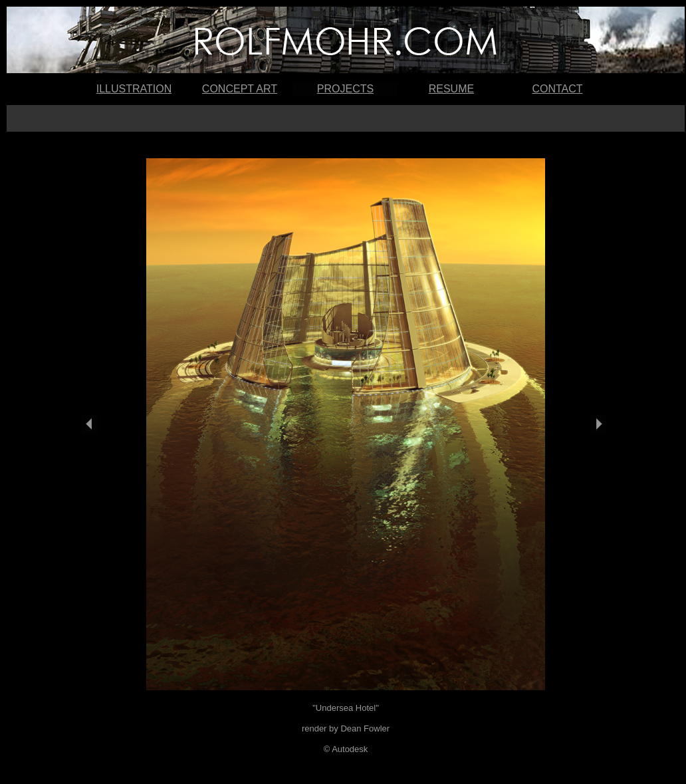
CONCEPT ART (240, 89)
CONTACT (557, 89)
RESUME (451, 89)
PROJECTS (345, 89)
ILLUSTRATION (134, 89)
